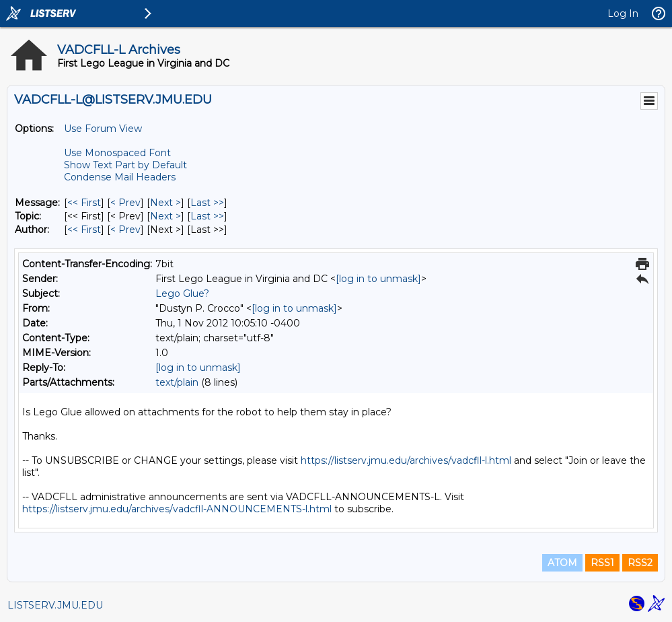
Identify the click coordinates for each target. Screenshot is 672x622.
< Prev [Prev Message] (125, 203)
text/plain (177, 382)
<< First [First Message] (84, 203)
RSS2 (640, 563)
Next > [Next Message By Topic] (165, 216)
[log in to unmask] (378, 279)
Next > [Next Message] (165, 203)
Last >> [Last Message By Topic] (207, 216)
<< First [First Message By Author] (84, 230)
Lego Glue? (182, 293)
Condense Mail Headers (120, 177)
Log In (623, 13)
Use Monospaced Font (117, 153)
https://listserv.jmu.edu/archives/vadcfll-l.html (406, 460)
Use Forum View (103, 129)
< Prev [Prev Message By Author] (125, 230)
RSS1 (602, 563)
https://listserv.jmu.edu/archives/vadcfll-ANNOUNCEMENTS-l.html (177, 509)
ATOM (562, 563)
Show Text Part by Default (125, 165)
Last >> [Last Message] (207, 203)
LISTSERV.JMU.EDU (55, 605)
